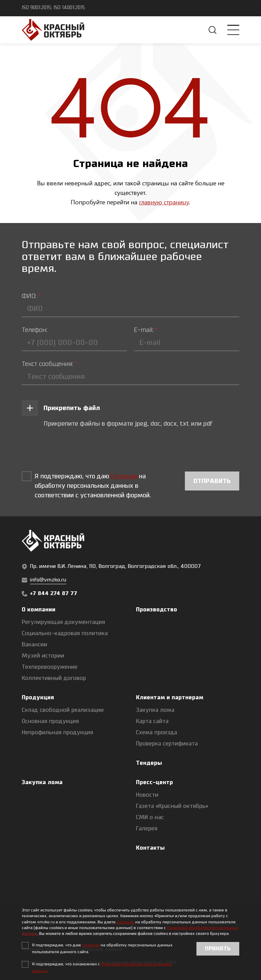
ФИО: (31, 296)
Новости (147, 795)
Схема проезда (156, 733)
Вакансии (34, 645)
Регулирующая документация (63, 622)
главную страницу (164, 202)
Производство (156, 610)
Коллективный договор (54, 678)
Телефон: (34, 330)
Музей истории (43, 656)
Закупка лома (155, 710)
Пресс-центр (154, 782)
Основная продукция (50, 721)
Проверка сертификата (167, 744)
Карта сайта (152, 721)
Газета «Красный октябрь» (172, 806)
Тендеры (149, 763)
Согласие (125, 922)
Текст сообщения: (49, 364)
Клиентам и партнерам (170, 698)
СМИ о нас (150, 817)
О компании (39, 610)
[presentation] (73, 450)
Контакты (150, 848)
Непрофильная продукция (57, 733)
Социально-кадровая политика (65, 633)
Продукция (38, 698)
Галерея (147, 829)
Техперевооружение (50, 667)
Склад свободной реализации (63, 710)
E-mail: (146, 330)
